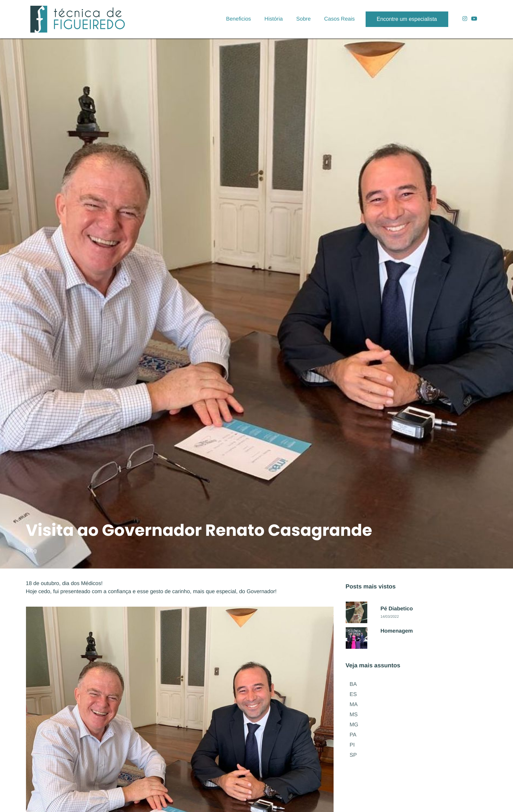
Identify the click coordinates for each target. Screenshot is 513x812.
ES (353, 694)
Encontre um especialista (407, 19)
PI (352, 745)
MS (354, 715)
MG (354, 725)
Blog (31, 551)
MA (354, 705)
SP (353, 755)
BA (353, 684)
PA (353, 735)
